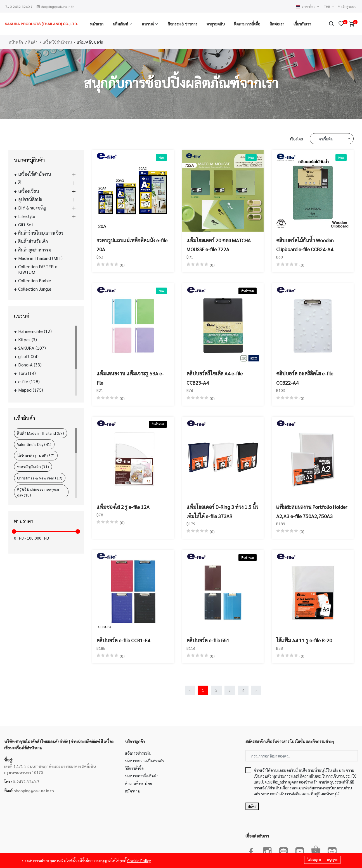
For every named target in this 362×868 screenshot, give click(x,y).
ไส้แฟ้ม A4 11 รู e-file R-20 (304, 640)
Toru (27, 373)
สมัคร (252, 806)
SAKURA (32, 348)
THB (329, 7)
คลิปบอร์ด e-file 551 (208, 640)
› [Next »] (256, 690)
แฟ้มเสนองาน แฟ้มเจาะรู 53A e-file (130, 378)
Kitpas (28, 340)
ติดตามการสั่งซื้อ (247, 24)
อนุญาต (332, 860)
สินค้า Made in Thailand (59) (41, 433)
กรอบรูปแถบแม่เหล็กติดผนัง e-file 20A (132, 245)
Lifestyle (27, 216)
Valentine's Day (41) (34, 444)
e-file (29, 382)
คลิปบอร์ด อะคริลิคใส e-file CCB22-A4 (305, 378)
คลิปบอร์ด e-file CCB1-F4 (123, 640)
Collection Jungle (35, 289)
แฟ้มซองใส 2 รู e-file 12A (123, 507)
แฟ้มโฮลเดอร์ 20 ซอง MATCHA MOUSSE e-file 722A (219, 245)
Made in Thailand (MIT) (40, 258)
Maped (31, 390)
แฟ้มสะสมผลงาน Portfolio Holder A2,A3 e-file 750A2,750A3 (312, 511)
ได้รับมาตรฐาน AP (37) (36, 455)
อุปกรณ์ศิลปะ (30, 199)
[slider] (14, 531)
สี (19, 183)
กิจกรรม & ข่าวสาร (183, 24)
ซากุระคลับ (216, 24)
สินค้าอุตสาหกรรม (35, 250)
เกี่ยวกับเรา (302, 24)
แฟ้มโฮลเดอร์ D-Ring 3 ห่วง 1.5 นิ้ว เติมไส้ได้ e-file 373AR (222, 511)
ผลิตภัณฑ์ (120, 24)
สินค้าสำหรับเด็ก (33, 241)
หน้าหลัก (16, 42)
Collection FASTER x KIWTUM (37, 269)
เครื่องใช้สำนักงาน (57, 42)
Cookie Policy (139, 861)
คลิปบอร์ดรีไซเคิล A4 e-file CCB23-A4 (215, 378)
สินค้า (33, 42)
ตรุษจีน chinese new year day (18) (38, 492)
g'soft (28, 356)
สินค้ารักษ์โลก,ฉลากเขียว (41, 233)
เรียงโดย (297, 139)
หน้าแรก (97, 24)
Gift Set (26, 225)
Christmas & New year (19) (40, 478)
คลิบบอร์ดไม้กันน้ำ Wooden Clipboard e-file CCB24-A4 (305, 245)
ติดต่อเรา (277, 24)
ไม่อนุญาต (314, 860)
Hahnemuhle (35, 331)
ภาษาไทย (308, 7)
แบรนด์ (148, 24)
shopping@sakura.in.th (57, 6)
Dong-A (30, 365)
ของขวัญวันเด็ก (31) (33, 467)
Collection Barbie (35, 281)
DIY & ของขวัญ (32, 208)
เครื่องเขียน (29, 191)
